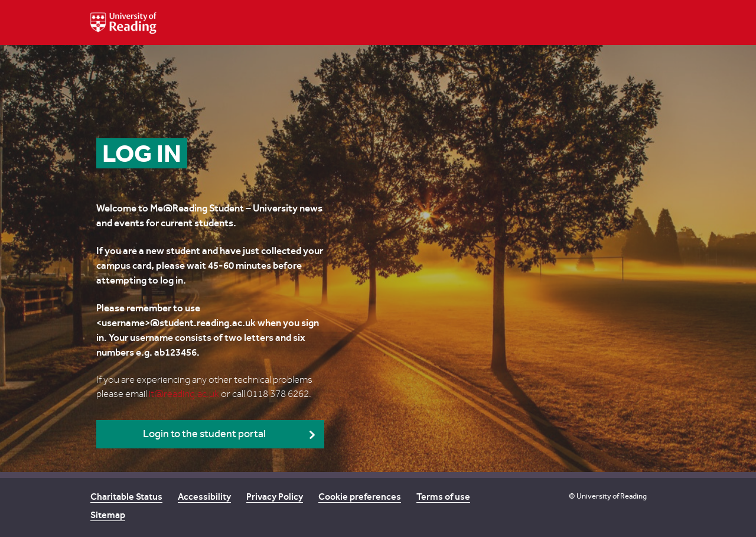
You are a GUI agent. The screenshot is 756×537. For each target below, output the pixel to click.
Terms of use (443, 497)
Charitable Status (126, 497)
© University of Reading (608, 496)
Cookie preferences (360, 497)
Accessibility (204, 497)
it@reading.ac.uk (184, 394)
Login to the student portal (204, 434)
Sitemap (108, 515)
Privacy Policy (275, 497)
